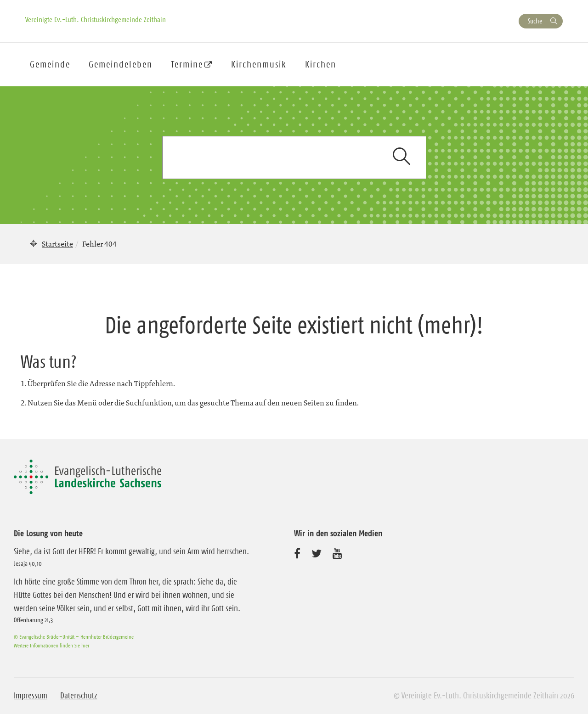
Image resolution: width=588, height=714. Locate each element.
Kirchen (321, 64)
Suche (535, 21)
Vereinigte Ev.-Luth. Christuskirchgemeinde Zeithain (96, 19)
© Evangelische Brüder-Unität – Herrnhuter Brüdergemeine (74, 637)
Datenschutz (79, 696)
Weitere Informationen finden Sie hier (51, 645)
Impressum (31, 696)
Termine (187, 64)
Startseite (57, 244)
